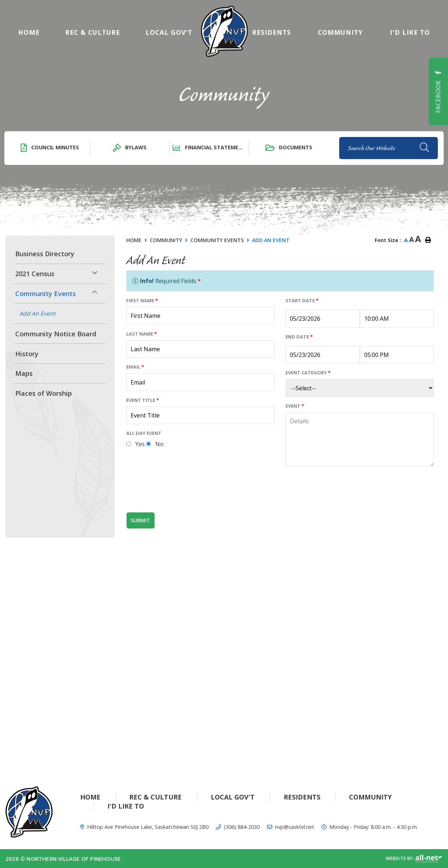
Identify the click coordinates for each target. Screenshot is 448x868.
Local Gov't (233, 797)
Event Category (308, 373)
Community (166, 240)
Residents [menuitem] (272, 32)
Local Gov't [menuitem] (169, 32)
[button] (95, 273)
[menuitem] (29, 32)
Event (295, 406)
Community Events (217, 240)
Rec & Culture (155, 797)
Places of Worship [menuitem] (44, 393)
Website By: (414, 859)
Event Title (143, 400)
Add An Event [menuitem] (37, 313)
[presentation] (181, 492)
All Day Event (144, 433)
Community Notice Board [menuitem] (56, 334)
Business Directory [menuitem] (45, 254)
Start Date (302, 300)
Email (135, 367)
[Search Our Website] (389, 148)
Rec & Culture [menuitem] (93, 32)
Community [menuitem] (340, 32)
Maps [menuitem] (24, 373)
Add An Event (271, 240)
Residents (302, 797)
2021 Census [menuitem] (35, 274)
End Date (299, 337)
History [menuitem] (27, 354)
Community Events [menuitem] (46, 294)
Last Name (141, 334)
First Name (142, 300)
